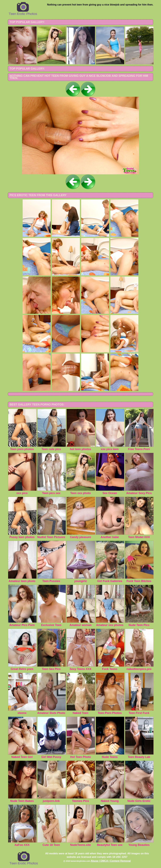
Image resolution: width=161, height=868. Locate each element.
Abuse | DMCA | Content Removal (111, 861)
